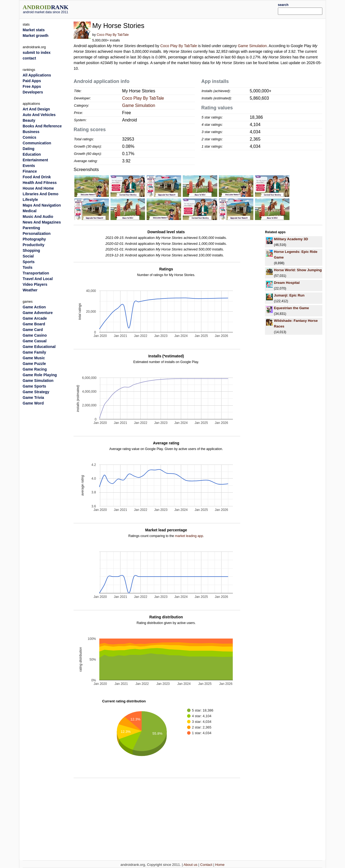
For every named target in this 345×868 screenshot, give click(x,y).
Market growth (36, 36)
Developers (33, 92)
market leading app (189, 536)
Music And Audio (38, 217)
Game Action (34, 307)
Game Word (33, 403)
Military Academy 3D (291, 239)
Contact (206, 865)
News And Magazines (42, 222)
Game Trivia (33, 398)
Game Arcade (35, 318)
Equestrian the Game (291, 308)
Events (29, 166)
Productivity (34, 245)
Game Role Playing (40, 375)
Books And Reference (42, 126)
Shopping (31, 250)
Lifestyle (30, 200)
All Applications (37, 75)
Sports (29, 262)
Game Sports (34, 386)
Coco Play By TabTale (113, 35)
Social (28, 256)
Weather (30, 290)
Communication (37, 143)
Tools (27, 267)
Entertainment (35, 160)
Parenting (31, 228)
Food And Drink (37, 177)
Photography (34, 239)
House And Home (38, 188)
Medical (30, 211)
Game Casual (35, 341)
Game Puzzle (34, 364)
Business (31, 132)
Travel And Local (38, 279)
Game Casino (35, 335)
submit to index (37, 53)
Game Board (34, 324)
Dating (29, 149)
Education (32, 154)
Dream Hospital (287, 283)
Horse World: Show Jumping (298, 270)
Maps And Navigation (42, 205)
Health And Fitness (40, 183)
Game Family (34, 352)
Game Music (34, 358)
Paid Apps (32, 81)
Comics (30, 137)
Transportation (36, 273)
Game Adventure (38, 313)
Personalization (37, 233)
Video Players (35, 284)
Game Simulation (252, 46)
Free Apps (32, 86)
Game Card (33, 330)
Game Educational (39, 347)
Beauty (29, 120)
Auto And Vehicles (39, 115)
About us (190, 865)
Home (220, 865)
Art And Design (36, 109)
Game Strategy (36, 392)
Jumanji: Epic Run (289, 295)
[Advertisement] (185, 9)
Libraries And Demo (41, 194)
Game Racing (35, 369)
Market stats (34, 30)
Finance (30, 171)
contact (29, 58)
